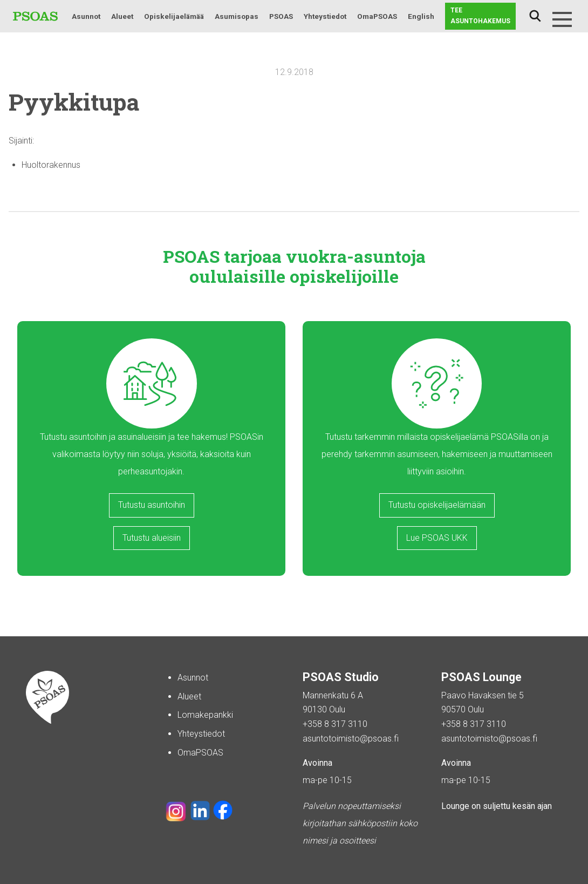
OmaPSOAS (377, 16)
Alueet (122, 16)
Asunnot (86, 16)
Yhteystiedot (325, 16)
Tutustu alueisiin (152, 538)
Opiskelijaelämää (174, 16)
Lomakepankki (205, 715)
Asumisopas (237, 16)
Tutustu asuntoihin (152, 505)
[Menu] (562, 19)
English (421, 16)
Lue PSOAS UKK (437, 538)
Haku (535, 16)
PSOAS (281, 16)
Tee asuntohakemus (480, 16)
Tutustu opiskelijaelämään (437, 505)
